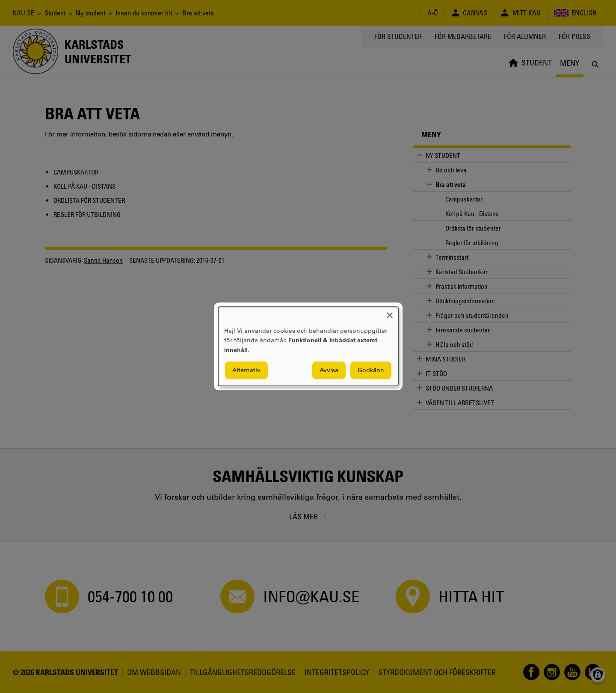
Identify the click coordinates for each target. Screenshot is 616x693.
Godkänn (371, 370)
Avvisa (329, 370)
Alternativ (246, 370)
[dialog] (308, 346)
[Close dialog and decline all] (390, 312)
